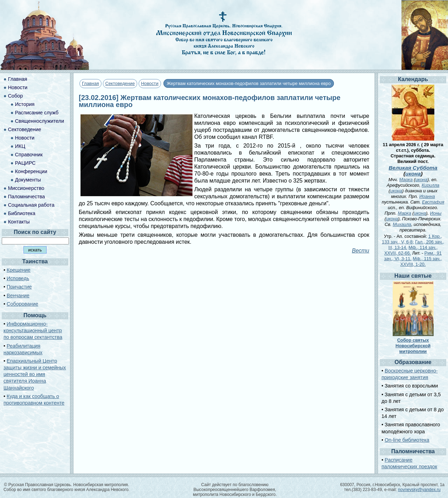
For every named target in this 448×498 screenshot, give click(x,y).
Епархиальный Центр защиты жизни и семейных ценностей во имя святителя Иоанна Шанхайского (35, 374)
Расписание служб (37, 113)
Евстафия (433, 202)
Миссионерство (26, 188)
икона (413, 174)
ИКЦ (20, 146)
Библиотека (22, 213)
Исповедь (18, 278)
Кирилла (430, 185)
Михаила (402, 224)
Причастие (19, 287)
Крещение (19, 270)
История (25, 104)
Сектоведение (120, 83)
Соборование (22, 304)
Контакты (19, 222)
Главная (90, 83)
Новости (150, 83)
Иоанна (427, 196)
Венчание (18, 296)
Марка (406, 180)
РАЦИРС (25, 163)
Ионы (436, 213)
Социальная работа (31, 205)
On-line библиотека (407, 440)
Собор (16, 96)
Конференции (31, 171)
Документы (28, 180)
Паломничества (27, 197)
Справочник (29, 155)
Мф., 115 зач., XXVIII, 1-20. (421, 261)
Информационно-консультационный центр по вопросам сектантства (33, 330)
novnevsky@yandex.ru (419, 490)
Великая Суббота (413, 168)
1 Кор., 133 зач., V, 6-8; (412, 239)
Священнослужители (40, 121)
